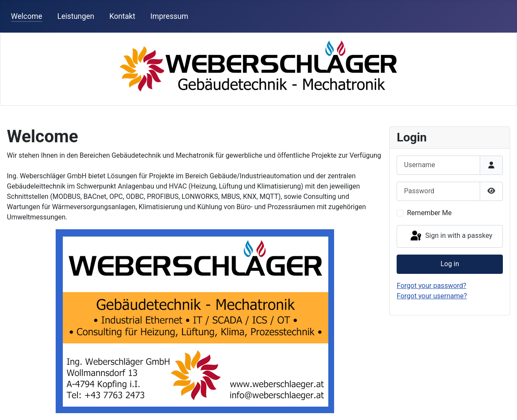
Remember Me (429, 213)
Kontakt (122, 16)
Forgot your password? (431, 286)
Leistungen (76, 16)
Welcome (27, 16)
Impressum (169, 16)
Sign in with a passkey (451, 236)
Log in (450, 264)
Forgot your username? (432, 296)
